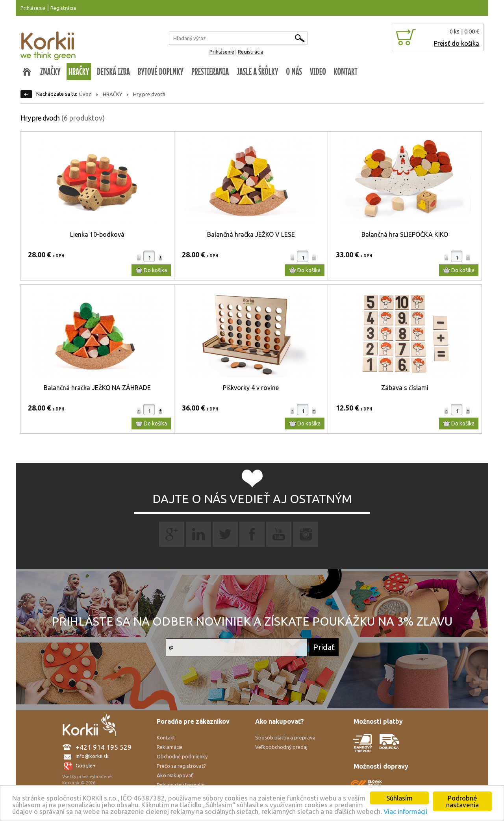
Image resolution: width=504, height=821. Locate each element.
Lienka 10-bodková (97, 234)
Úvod (85, 94)
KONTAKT (346, 71)
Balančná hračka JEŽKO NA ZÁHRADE (97, 388)
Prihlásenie (33, 8)
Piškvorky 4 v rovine (251, 388)
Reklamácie (170, 747)
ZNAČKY (50, 71)
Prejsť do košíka (457, 43)
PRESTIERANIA (210, 71)
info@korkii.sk (92, 756)
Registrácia (63, 8)
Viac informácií (405, 811)
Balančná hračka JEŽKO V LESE (251, 234)
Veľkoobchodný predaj (281, 747)
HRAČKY (79, 71)
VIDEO (318, 71)
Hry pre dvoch (149, 94)
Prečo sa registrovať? (181, 766)
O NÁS (294, 71)
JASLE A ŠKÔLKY (258, 71)
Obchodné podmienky (182, 756)
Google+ (86, 765)
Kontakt (166, 737)
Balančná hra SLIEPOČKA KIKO (405, 234)
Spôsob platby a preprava (285, 737)
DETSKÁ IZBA (113, 71)
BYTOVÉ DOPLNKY (161, 71)
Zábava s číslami (405, 388)
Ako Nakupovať (175, 775)
